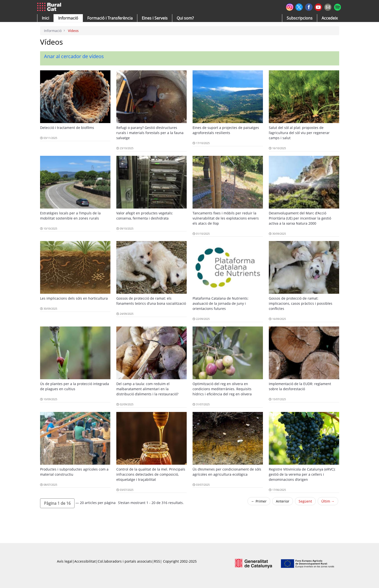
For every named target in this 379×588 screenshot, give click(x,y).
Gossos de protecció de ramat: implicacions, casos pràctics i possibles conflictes (301, 303)
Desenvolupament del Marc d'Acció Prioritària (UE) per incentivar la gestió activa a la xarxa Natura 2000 (300, 218)
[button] (45, 18)
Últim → (328, 501)
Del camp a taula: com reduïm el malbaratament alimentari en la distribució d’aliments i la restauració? (147, 389)
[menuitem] (110, 18)
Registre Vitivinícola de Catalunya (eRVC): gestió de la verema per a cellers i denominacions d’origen (302, 474)
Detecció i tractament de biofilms (67, 128)
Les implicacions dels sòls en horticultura (74, 298)
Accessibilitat (85, 561)
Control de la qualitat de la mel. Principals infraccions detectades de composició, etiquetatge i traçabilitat (151, 474)
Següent (305, 501)
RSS (157, 561)
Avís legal (65, 561)
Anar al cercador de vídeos (74, 56)
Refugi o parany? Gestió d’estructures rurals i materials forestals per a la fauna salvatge (150, 133)
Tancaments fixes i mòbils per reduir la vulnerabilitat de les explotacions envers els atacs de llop (226, 218)
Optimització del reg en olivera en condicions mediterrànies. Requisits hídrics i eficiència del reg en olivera (222, 389)
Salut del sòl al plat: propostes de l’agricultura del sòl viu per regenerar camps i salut (299, 133)
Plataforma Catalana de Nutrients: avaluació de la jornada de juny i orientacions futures (221, 303)
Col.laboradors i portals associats (125, 561)
